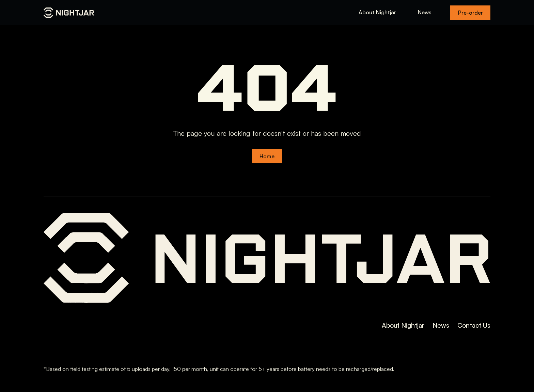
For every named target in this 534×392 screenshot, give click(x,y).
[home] (69, 13)
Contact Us (474, 325)
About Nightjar (377, 13)
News (425, 13)
